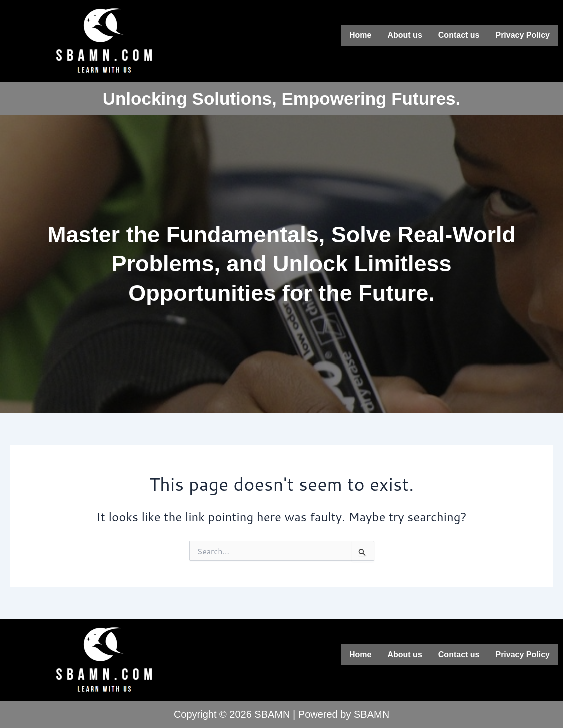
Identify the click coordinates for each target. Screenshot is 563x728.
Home (360, 34)
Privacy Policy (523, 34)
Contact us (459, 34)
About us (405, 34)
